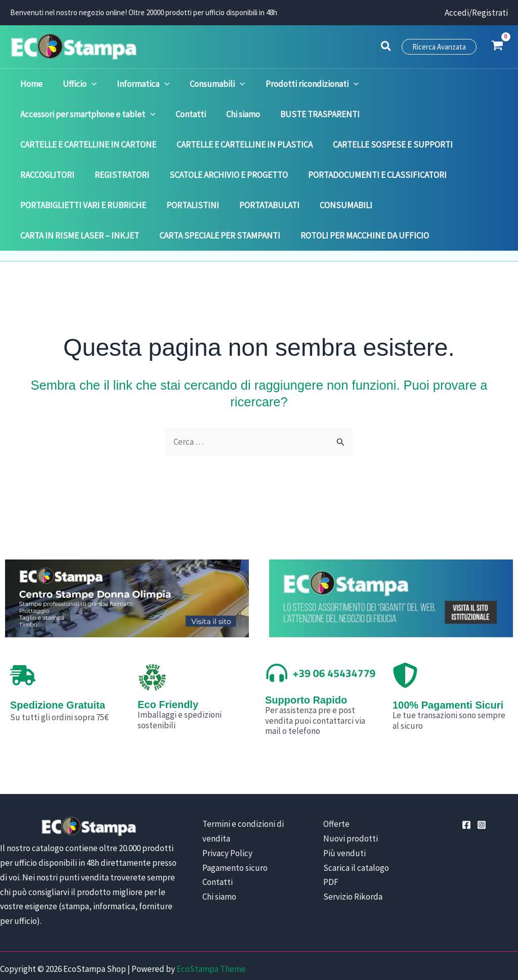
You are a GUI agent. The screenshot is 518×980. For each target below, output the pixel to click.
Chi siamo (219, 866)
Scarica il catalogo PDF (357, 837)
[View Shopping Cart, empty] (497, 46)
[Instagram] (482, 795)
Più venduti (337, 823)
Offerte (329, 794)
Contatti (218, 852)
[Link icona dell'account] (476, 13)
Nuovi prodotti (343, 808)
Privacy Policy (227, 823)
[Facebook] (466, 795)
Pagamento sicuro (235, 837)
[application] (79, 84)
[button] (386, 48)
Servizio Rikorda (345, 852)
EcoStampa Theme (211, 939)
